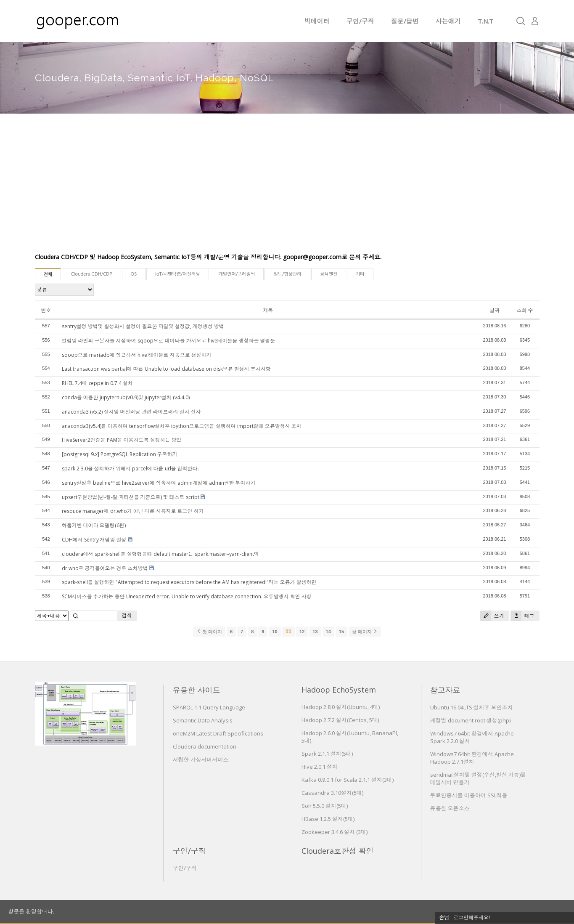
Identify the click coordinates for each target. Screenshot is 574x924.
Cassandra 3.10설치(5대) (332, 793)
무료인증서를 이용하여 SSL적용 (469, 795)
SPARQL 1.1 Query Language (209, 707)
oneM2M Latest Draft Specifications (218, 733)
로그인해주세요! (472, 917)
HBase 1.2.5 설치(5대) (328, 819)
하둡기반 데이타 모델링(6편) (94, 525)
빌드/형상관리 (287, 274)
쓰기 (492, 616)
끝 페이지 (365, 632)
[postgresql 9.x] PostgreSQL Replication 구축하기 (120, 454)
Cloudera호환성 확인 (338, 851)
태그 (522, 616)
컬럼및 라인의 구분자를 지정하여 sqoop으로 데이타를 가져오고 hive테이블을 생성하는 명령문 (169, 341)
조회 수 (525, 310)
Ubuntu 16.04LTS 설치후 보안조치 (472, 707)
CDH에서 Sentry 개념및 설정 (94, 540)
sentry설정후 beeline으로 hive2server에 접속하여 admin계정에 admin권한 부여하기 (159, 483)
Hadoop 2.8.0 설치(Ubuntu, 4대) (341, 707)
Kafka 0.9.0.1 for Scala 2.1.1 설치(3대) (348, 780)
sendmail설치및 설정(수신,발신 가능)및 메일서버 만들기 (478, 778)
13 (315, 632)
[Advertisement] (287, 189)
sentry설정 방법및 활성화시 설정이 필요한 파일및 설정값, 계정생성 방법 (143, 326)
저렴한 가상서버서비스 (201, 759)
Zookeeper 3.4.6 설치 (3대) (335, 832)
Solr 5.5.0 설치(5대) (325, 806)
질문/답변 (405, 21)
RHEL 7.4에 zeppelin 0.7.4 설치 (97, 383)
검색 (127, 615)
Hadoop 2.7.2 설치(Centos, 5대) (340, 720)
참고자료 (445, 690)
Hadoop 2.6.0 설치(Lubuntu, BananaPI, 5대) (350, 737)
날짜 (495, 310)
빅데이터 (317, 21)
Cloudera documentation (205, 746)
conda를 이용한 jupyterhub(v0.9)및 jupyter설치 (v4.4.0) (126, 397)
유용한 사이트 (197, 690)
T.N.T (485, 21)
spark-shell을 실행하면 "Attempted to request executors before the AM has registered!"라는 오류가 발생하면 (189, 582)
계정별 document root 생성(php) (470, 720)
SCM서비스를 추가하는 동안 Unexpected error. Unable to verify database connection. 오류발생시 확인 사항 (187, 596)
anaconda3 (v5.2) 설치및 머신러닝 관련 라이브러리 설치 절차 (131, 412)
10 (275, 632)
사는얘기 (448, 21)
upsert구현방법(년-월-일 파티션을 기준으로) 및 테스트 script (131, 497)
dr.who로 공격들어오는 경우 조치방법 (105, 568)
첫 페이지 (209, 632)
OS (134, 274)
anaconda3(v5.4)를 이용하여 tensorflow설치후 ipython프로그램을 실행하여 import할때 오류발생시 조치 (182, 426)
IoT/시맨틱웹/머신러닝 (177, 274)
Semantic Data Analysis (203, 720)
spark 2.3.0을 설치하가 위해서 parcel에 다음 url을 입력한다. (130, 469)
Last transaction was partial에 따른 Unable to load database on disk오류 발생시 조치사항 (166, 369)
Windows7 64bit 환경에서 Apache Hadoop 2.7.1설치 (472, 758)
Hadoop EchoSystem (339, 690)
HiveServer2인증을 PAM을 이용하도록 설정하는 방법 (122, 440)
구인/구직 (360, 21)
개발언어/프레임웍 (237, 274)
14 (328, 632)
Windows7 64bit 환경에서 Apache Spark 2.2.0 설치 (472, 737)
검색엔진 (329, 274)
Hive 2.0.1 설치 (320, 767)
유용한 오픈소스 (450, 808)
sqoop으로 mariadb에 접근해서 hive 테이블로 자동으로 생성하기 (137, 355)
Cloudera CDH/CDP (91, 274)
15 (341, 632)
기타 (360, 274)
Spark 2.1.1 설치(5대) (327, 754)
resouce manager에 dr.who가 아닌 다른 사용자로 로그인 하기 (133, 511)
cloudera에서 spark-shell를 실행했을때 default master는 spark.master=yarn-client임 (160, 554)
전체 (48, 275)
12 (302, 632)
